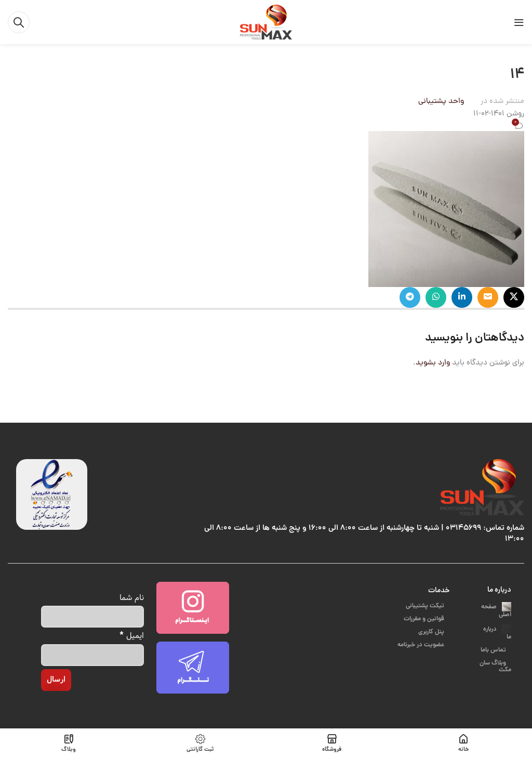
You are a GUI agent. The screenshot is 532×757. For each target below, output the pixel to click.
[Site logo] (266, 23)
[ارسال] (56, 680)
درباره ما (499, 590)
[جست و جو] (19, 22)
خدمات (439, 591)
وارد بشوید (433, 363)
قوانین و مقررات (425, 619)
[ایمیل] (92, 655)
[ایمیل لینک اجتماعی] (488, 297)
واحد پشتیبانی (441, 102)
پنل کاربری (432, 632)
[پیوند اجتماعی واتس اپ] (436, 297)
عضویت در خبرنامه (422, 645)
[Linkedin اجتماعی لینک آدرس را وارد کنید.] (462, 297)
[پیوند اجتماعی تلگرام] (410, 297)
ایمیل (132, 635)
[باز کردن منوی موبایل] (519, 22)
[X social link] (514, 297)
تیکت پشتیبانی (426, 606)
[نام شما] (92, 617)
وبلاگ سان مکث (495, 657)
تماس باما (494, 641)
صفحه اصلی (496, 611)
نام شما (132, 598)
